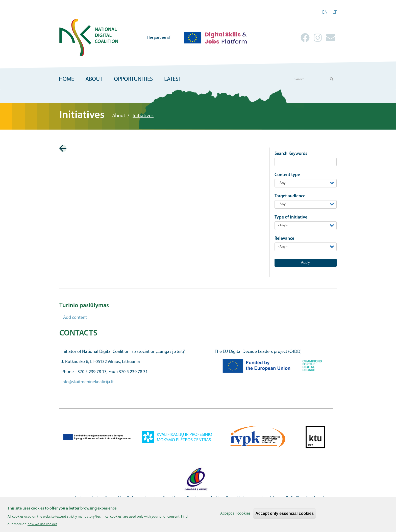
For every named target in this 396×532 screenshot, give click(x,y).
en (325, 13)
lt (335, 13)
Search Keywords (291, 154)
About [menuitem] (94, 79)
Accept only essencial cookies (284, 516)
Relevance (284, 239)
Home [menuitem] (66, 79)
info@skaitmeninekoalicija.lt (88, 382)
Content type (287, 175)
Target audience (290, 196)
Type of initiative (291, 217)
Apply (305, 263)
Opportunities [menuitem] (133, 79)
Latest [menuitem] (173, 79)
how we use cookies (42, 527)
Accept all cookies (235, 516)
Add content (75, 318)
